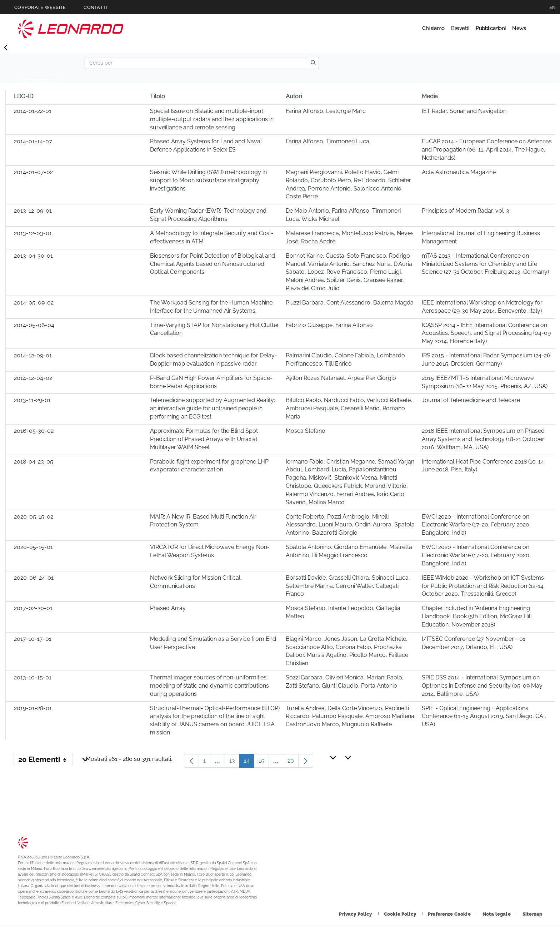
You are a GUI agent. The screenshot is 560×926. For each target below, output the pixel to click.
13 (234, 762)
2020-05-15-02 (34, 517)
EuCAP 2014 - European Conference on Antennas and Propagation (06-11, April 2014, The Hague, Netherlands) (487, 150)
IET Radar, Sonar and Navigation (464, 111)
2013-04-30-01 (33, 256)
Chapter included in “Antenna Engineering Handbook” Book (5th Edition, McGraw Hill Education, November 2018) (477, 616)
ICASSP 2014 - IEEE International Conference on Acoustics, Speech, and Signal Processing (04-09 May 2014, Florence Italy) (486, 333)
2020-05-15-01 (33, 547)
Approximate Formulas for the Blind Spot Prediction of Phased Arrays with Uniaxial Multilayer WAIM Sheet (204, 439)
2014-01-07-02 (33, 172)
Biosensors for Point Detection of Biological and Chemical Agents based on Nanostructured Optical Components (212, 264)
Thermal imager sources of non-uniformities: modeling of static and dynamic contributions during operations (209, 686)
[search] (313, 63)
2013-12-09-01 (33, 211)
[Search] (196, 63)
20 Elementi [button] (46, 761)
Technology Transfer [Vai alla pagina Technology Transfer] (71, 29)
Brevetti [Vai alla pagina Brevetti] (432, 28)
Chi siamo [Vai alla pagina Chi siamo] (395, 28)
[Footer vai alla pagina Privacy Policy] (356, 914)
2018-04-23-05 (34, 462)
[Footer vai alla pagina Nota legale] (497, 914)
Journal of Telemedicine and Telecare (471, 400)
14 (249, 762)
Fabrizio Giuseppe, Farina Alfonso (329, 325)
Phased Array (168, 608)
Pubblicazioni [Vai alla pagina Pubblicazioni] (474, 28)
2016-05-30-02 (34, 431)
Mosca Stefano (306, 431)
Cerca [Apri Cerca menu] (536, 29)
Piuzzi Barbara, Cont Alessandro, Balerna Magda (350, 303)
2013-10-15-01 (33, 677)
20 (293, 762)
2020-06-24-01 (34, 578)
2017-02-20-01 (33, 608)
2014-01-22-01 (33, 111)
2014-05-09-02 (34, 303)
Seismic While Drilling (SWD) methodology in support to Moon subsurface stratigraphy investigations (208, 180)
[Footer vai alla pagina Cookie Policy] (401, 914)
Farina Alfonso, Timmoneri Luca (327, 141)
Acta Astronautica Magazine (459, 172)
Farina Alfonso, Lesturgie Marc (326, 111)
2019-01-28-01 (33, 708)
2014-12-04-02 (33, 378)
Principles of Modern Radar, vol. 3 (466, 211)
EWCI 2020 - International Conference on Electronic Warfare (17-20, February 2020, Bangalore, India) (476, 525)
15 (264, 762)
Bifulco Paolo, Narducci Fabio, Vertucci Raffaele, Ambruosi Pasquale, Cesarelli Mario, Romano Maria (349, 408)
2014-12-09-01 (33, 355)
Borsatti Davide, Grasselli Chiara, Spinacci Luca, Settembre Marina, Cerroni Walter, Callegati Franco (348, 586)
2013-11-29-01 (32, 400)
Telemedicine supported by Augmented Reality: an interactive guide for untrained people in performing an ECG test (212, 408)
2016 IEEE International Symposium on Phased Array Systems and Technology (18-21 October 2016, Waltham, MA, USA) (483, 439)
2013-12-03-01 (33, 233)
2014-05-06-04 (34, 325)
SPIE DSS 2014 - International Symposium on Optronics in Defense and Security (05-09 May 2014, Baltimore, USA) (482, 686)
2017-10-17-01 (33, 639)
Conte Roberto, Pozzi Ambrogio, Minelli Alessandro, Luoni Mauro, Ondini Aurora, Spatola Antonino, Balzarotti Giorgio (350, 525)
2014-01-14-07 (33, 141)
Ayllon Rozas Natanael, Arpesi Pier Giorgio (341, 378)
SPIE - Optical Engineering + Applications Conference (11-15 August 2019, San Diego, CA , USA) (484, 716)
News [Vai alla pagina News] (512, 28)
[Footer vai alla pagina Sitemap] (532, 914)
